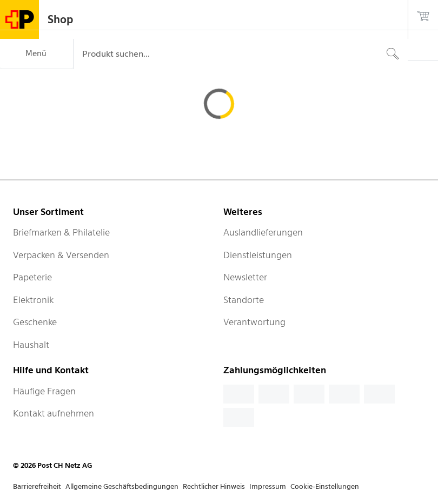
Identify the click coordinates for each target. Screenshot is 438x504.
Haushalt (31, 345)
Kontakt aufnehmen (54, 413)
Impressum (268, 486)
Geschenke (35, 322)
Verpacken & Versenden (61, 255)
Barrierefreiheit (37, 486)
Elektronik (33, 300)
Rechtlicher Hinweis (214, 486)
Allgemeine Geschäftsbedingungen (122, 486)
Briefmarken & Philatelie (61, 232)
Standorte (244, 300)
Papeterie (32, 277)
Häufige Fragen (44, 391)
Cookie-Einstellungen (325, 486)
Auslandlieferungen (263, 232)
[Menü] (36, 54)
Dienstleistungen (258, 255)
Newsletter (245, 277)
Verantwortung (254, 322)
